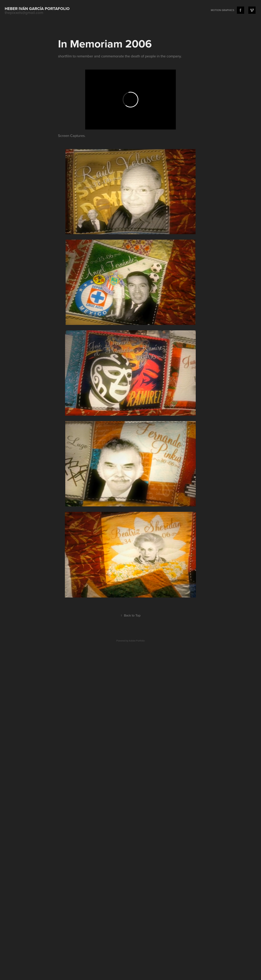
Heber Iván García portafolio (37, 9)
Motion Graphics (222, 10)
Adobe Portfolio (137, 641)
